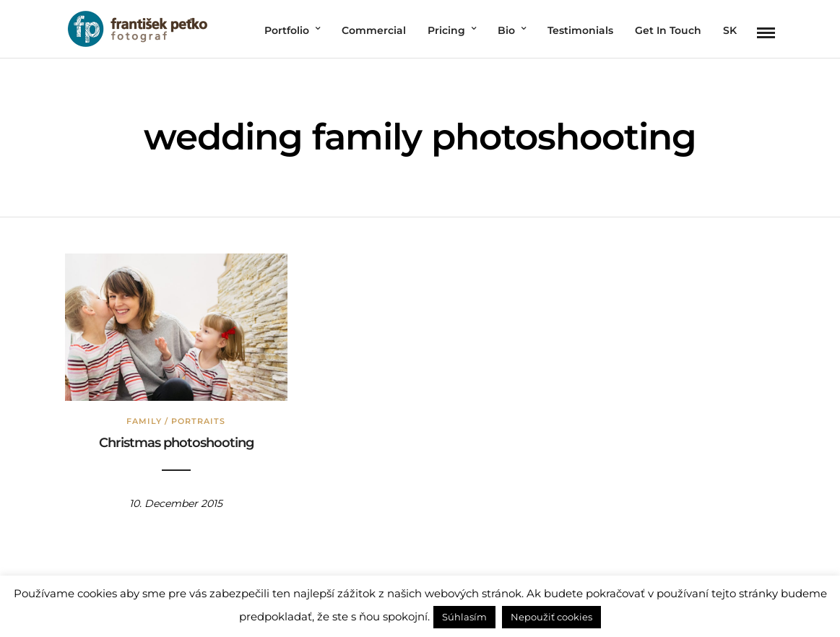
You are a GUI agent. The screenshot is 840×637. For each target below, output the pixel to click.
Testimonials (580, 30)
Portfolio (287, 30)
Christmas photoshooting (176, 443)
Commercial (374, 30)
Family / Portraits (176, 421)
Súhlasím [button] (464, 617)
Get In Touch (668, 30)
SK (730, 30)
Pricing (446, 30)
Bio (506, 30)
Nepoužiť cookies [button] (551, 617)
